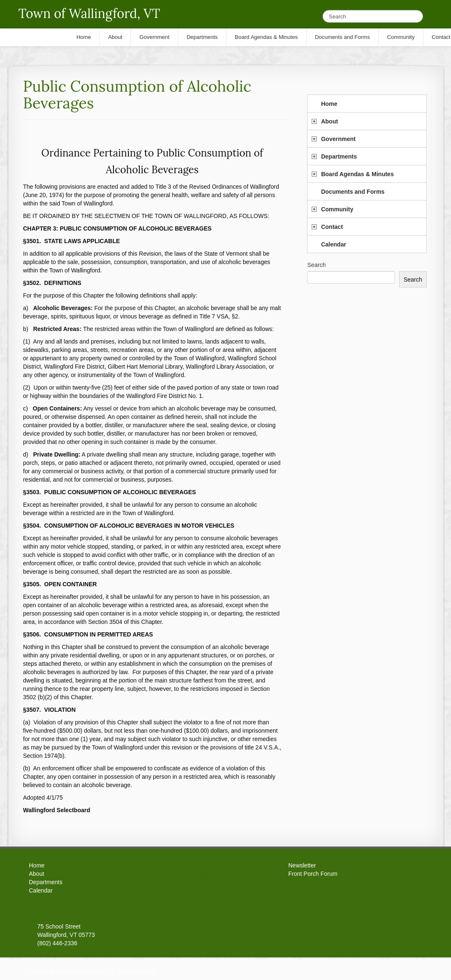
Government (338, 139)
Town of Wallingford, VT (89, 13)
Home (329, 104)
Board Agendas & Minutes (357, 174)
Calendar (333, 244)
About (329, 121)
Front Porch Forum (313, 874)
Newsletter (302, 865)
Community (337, 209)
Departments (339, 156)
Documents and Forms (353, 192)
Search (316, 265)
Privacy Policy (137, 972)
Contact (332, 227)
